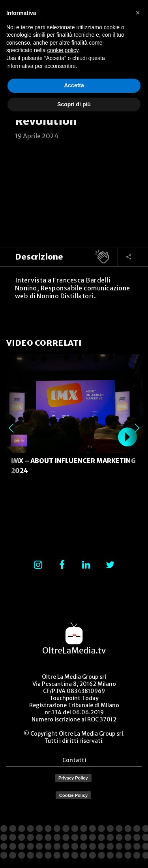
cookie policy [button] (63, 50)
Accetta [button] (74, 85)
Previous (11, 428)
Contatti (74, 760)
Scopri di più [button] (74, 104)
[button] (138, 13)
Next (137, 428)
